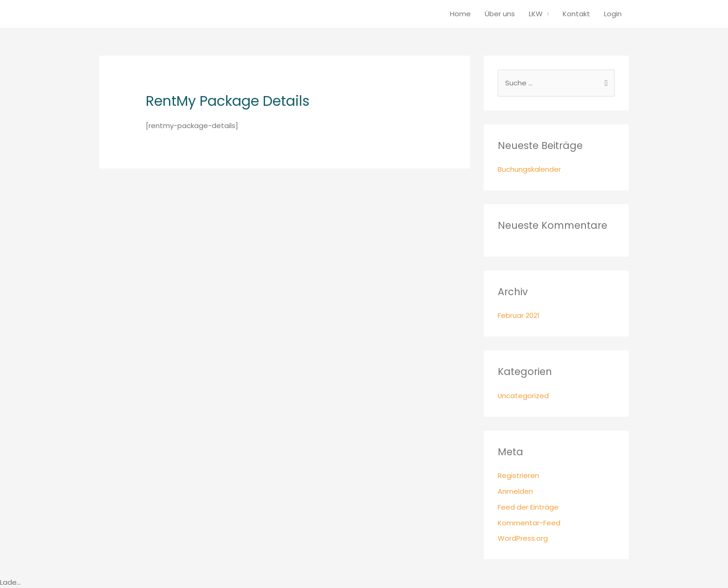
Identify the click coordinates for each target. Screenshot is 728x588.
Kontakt (576, 14)
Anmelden (515, 491)
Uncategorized (523, 396)
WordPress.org (523, 539)
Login (613, 14)
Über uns (500, 14)
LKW (536, 14)
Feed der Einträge (528, 507)
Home (460, 14)
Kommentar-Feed (529, 523)
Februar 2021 (519, 316)
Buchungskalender (529, 170)
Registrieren (518, 476)
